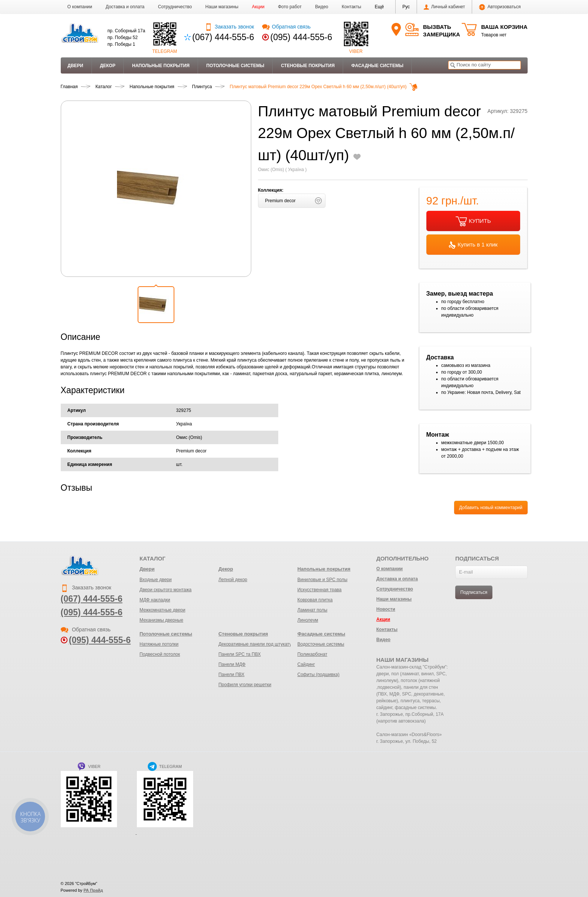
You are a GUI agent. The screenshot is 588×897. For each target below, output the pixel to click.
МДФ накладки (155, 600)
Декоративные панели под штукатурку (258, 644)
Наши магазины (222, 7)
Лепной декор (233, 580)
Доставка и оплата (125, 7)
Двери (75, 66)
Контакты (351, 7)
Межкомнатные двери (162, 610)
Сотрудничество (175, 7)
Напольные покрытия (161, 66)
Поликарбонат (312, 654)
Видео (322, 7)
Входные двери (156, 580)
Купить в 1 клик (473, 245)
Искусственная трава (319, 590)
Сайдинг (306, 664)
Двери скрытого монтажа (166, 590)
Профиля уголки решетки (245, 685)
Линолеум (308, 620)
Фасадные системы (377, 66)
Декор (107, 66)
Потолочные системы (235, 66)
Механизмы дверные (161, 620)
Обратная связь (286, 27)
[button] (379, 7)
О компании (80, 7)
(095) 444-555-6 (301, 37)
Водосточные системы (321, 644)
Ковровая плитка (315, 600)
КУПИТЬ (473, 221)
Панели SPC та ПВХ (239, 654)
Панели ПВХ (231, 675)
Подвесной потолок (160, 654)
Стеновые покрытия (308, 66)
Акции (258, 7)
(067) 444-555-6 (223, 37)
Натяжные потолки (159, 644)
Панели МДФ (232, 664)
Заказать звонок (229, 27)
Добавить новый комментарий (491, 508)
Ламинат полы (312, 610)
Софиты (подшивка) (318, 675)
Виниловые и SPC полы (322, 580)
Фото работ (290, 7)
